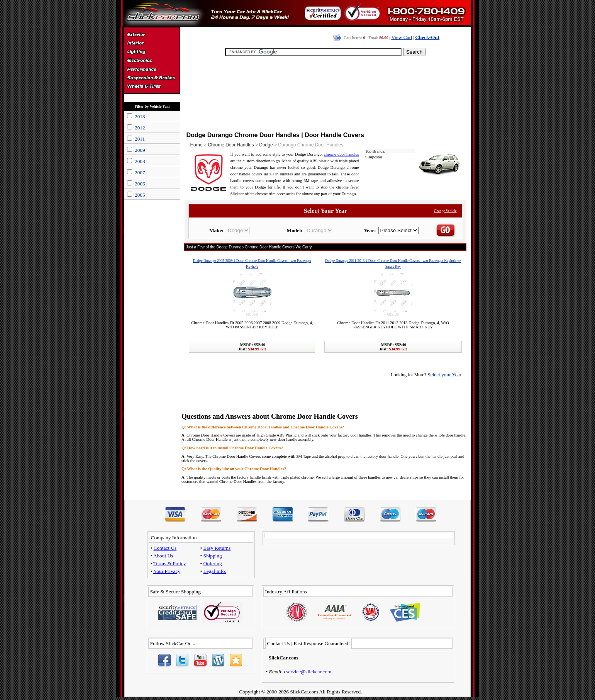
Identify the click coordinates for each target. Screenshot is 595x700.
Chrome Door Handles (231, 145)
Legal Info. (215, 571)
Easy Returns (217, 548)
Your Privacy (167, 571)
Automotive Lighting (152, 53)
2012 (140, 128)
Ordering (213, 563)
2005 (140, 195)
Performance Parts (152, 70)
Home (196, 145)
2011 (140, 139)
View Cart (402, 37)
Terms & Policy (170, 563)
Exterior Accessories (152, 36)
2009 (140, 150)
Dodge (266, 145)
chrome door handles (342, 154)
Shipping (213, 556)
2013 (140, 116)
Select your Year (444, 375)
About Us (163, 556)
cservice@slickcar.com (308, 672)
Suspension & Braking (152, 78)
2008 (140, 161)
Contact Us (165, 548)
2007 (140, 172)
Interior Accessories (152, 44)
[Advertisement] (325, 93)
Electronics (152, 61)
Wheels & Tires (152, 87)
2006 (140, 184)
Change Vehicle (445, 211)
